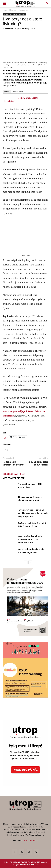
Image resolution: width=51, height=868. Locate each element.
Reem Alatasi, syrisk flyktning (17, 28)
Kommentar (24, 10)
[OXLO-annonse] (26, 697)
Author (7, 92)
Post (6, 437)
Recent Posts (18, 92)
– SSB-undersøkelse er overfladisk (38, 463)
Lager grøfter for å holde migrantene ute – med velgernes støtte (30, 539)
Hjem (5, 10)
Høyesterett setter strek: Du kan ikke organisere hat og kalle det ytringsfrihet (33, 513)
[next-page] (30, 562)
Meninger (13, 10)
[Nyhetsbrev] (26, 786)
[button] (47, 4)
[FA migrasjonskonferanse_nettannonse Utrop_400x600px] (26, 635)
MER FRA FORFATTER (14, 478)
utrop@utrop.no (31, 840)
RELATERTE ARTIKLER (14, 474)
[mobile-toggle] (5, 4)
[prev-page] (26, 562)
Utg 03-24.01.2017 (19, 14)
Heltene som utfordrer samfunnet (13, 463)
